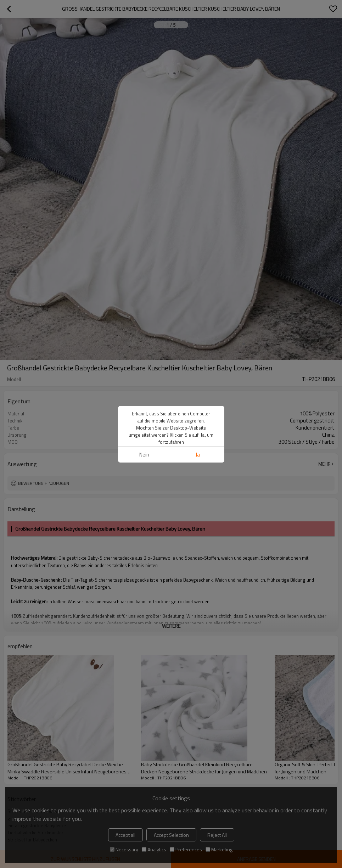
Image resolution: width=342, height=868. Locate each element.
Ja (198, 455)
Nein (144, 455)
